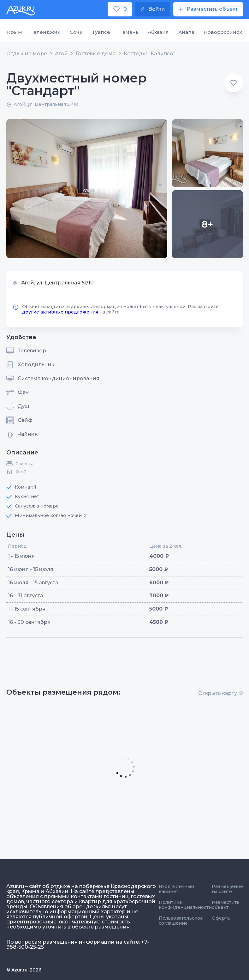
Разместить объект (226, 905)
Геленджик (46, 32)
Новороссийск (223, 32)
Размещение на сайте (227, 889)
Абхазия (158, 32)
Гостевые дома (96, 54)
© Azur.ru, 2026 (24, 970)
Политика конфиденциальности (185, 905)
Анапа (186, 32)
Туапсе (101, 32)
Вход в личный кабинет (176, 889)
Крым (15, 32)
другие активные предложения (60, 312)
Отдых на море (27, 54)
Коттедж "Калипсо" (150, 54)
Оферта (221, 918)
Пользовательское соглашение (181, 921)
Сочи (76, 32)
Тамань (129, 32)
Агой (61, 54)
